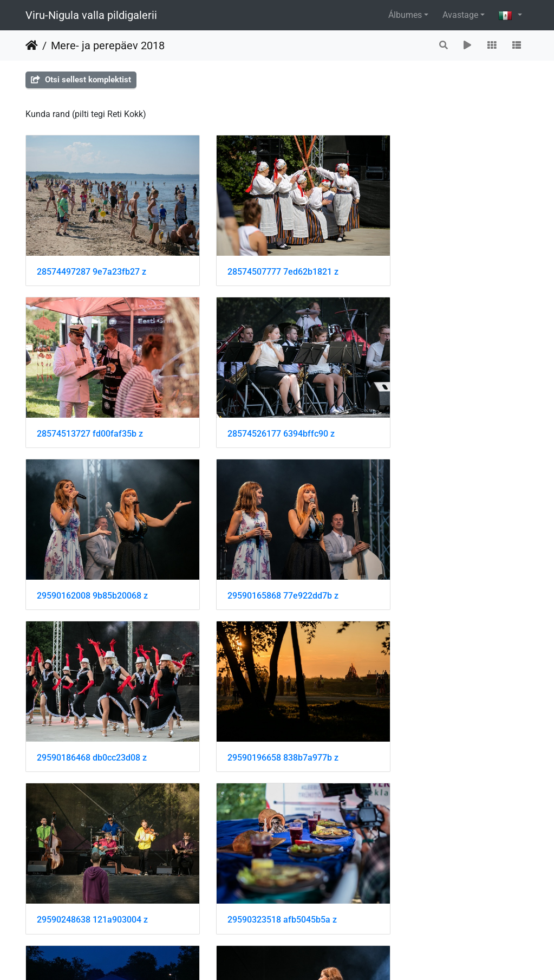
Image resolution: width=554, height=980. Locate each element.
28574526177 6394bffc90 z (90, 409)
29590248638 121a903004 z (438, 559)
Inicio (32, 46)
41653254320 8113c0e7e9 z (265, 709)
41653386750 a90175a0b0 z (92, 859)
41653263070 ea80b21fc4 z (437, 709)
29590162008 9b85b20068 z (265, 409)
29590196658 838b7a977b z (265, 559)
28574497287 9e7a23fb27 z (92, 259)
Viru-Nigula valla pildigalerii (91, 15)
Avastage (460, 15)
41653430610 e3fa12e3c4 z (264, 859)
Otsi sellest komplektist (81, 80)
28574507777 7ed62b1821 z (265, 259)
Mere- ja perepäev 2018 (108, 46)
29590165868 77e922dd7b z (438, 409)
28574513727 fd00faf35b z (436, 259)
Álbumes (405, 15)
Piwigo (304, 957)
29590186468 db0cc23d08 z (92, 559)
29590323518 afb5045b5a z (92, 709)
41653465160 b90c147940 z (438, 859)
